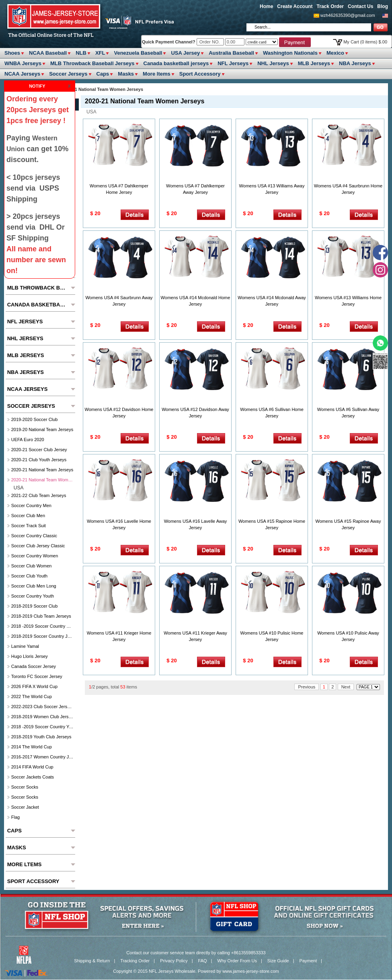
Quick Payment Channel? (169, 42)
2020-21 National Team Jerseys (42, 470)
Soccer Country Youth (33, 596)
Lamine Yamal (25, 646)
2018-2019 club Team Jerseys (41, 616)
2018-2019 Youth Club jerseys (41, 737)
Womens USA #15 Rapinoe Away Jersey (348, 524)
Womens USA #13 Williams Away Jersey (272, 189)
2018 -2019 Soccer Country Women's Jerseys (42, 626)
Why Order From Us (237, 961)
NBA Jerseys (355, 63)
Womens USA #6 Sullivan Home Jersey (272, 413)
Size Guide (278, 961)
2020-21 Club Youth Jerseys (39, 460)
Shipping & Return (92, 961)
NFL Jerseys (233, 63)
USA (91, 112)
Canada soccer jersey (34, 666)
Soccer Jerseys (68, 74)
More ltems (157, 74)
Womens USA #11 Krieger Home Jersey (119, 636)
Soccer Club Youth (30, 576)
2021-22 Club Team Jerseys (39, 495)
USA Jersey (185, 53)
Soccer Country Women (35, 556)
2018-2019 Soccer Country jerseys (42, 636)
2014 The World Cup (32, 747)
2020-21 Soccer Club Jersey (39, 450)
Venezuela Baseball (138, 53)
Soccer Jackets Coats (33, 777)
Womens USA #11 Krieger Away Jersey (195, 636)
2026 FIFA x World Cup (34, 686)
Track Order (330, 6)
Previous (307, 687)
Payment (308, 961)
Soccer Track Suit (29, 526)
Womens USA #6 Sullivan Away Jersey (348, 413)
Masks (126, 74)
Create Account (295, 6)
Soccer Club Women (32, 566)
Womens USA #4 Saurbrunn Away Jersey (119, 301)
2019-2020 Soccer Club (35, 419)
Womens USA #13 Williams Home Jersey (348, 301)
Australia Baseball (231, 53)
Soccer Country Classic (34, 536)
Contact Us (360, 6)
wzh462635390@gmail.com (348, 15)
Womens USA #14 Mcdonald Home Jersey (196, 301)
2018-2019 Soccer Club (35, 606)
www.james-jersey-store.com (251, 971)
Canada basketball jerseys (176, 63)
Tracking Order (135, 961)
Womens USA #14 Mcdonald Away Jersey (272, 301)
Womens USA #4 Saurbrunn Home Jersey (348, 189)
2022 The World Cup (32, 696)
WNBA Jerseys (23, 63)
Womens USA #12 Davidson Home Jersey (119, 413)
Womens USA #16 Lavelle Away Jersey (196, 524)
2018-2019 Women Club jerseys (42, 717)
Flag (15, 817)
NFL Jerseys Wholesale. (173, 971)
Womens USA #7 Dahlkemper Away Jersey (195, 189)
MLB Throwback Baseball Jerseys (92, 63)
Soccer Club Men (28, 516)
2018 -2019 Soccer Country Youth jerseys (42, 727)
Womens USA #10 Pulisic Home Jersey (272, 636)
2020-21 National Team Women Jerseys (42, 480)
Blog (383, 6)
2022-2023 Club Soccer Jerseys (42, 707)
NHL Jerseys (273, 63)
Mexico (335, 53)
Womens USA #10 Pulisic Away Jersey (348, 636)
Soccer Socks (25, 787)
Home (266, 6)
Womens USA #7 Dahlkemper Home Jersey (119, 189)
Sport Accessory (200, 74)
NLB (81, 53)
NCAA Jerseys (22, 74)
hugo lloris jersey (30, 656)
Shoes (12, 53)
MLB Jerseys (314, 63)
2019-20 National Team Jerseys (42, 429)
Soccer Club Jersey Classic (38, 546)
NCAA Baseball (48, 53)
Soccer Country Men (31, 505)
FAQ (203, 961)
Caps (103, 74)
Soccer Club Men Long (34, 586)
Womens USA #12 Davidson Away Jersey (195, 413)
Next (346, 687)
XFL (100, 53)
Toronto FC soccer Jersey (37, 676)
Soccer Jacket (25, 807)
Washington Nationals (290, 53)
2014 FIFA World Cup (32, 767)
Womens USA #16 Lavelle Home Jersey (119, 524)
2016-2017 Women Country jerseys (42, 757)
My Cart (365, 42)
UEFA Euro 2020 (28, 440)
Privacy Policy (174, 961)
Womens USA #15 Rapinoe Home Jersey (272, 524)
